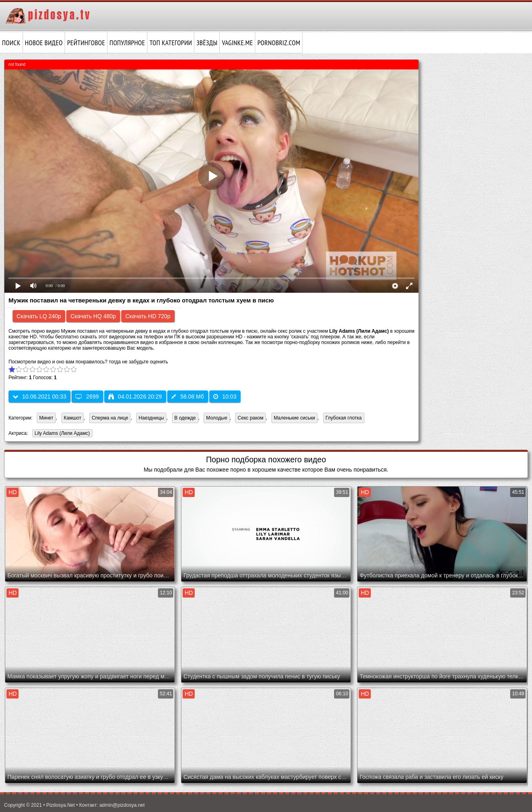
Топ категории (171, 43)
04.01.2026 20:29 (135, 397)
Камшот (73, 418)
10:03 (225, 397)
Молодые (217, 418)
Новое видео (44, 43)
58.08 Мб (188, 397)
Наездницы (151, 418)
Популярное (127, 43)
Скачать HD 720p (148, 316)
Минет (46, 418)
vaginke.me (237, 43)
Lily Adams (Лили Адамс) (61, 434)
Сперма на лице (110, 418)
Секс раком (250, 418)
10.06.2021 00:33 (39, 397)
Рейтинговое (86, 43)
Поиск (11, 43)
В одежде (185, 418)
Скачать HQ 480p (93, 316)
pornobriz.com (279, 43)
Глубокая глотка (344, 418)
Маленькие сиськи (294, 418)
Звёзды (207, 43)
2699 (87, 397)
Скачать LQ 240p (39, 316)
